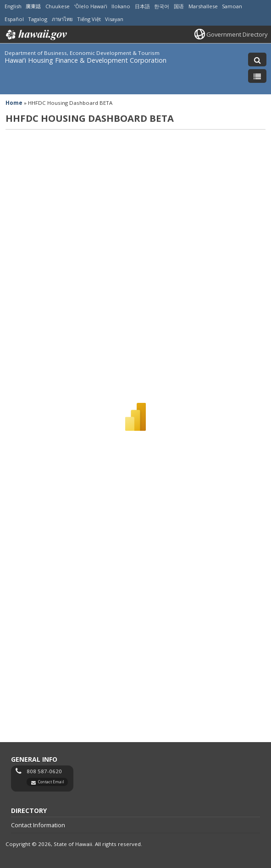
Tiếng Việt (89, 19)
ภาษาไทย (62, 19)
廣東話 (33, 6)
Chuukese (58, 6)
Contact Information (38, 825)
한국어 (162, 6)
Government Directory (237, 34)
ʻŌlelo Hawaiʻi (91, 6)
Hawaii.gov (36, 35)
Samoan (232, 6)
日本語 (142, 6)
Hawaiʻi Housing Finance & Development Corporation (86, 60)
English (13, 6)
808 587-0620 (44, 771)
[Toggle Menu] (257, 76)
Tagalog (38, 19)
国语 (179, 6)
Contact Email (51, 782)
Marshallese (203, 6)
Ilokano (121, 6)
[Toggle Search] (257, 60)
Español (14, 19)
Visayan (114, 19)
